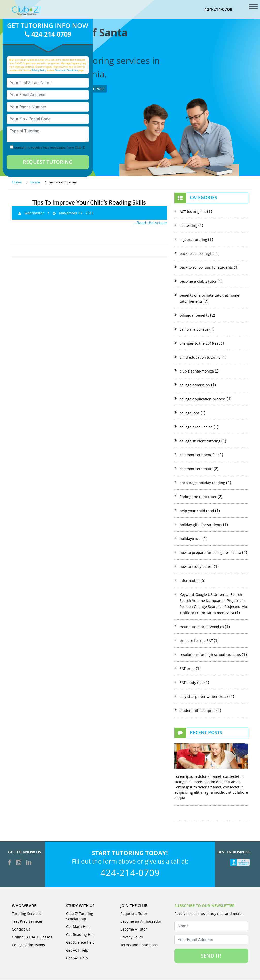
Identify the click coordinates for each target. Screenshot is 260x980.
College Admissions (28, 945)
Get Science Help (80, 943)
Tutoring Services (27, 914)
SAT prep (187, 669)
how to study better (196, 567)
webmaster (31, 213)
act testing (188, 226)
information (190, 581)
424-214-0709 (218, 10)
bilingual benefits (194, 316)
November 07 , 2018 (73, 213)
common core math (196, 469)
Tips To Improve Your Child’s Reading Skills (89, 203)
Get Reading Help (81, 935)
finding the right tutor (198, 497)
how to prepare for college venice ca (210, 553)
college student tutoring (200, 441)
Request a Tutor (134, 914)
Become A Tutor (134, 929)
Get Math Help (78, 927)
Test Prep (94, 89)
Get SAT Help (77, 958)
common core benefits (198, 455)
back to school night (197, 254)
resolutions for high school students (210, 655)
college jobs (190, 413)
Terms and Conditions (67, 70)
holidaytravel (191, 539)
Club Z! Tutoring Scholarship (80, 916)
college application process (203, 399)
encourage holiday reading (202, 483)
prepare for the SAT (196, 641)
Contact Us (21, 929)
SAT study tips (191, 683)
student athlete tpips (197, 711)
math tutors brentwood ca (202, 627)
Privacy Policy (39, 70)
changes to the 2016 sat (200, 343)
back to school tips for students (206, 268)
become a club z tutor (198, 282)
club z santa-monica (197, 371)
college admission (195, 385)
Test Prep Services (27, 922)
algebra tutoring (193, 240)
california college (194, 330)
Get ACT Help (77, 950)
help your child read (197, 511)
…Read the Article (150, 223)
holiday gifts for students (201, 525)
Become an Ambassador (141, 922)
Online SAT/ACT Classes (32, 937)
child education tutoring (200, 357)
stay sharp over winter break (204, 697)
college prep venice (196, 427)
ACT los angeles (193, 212)
